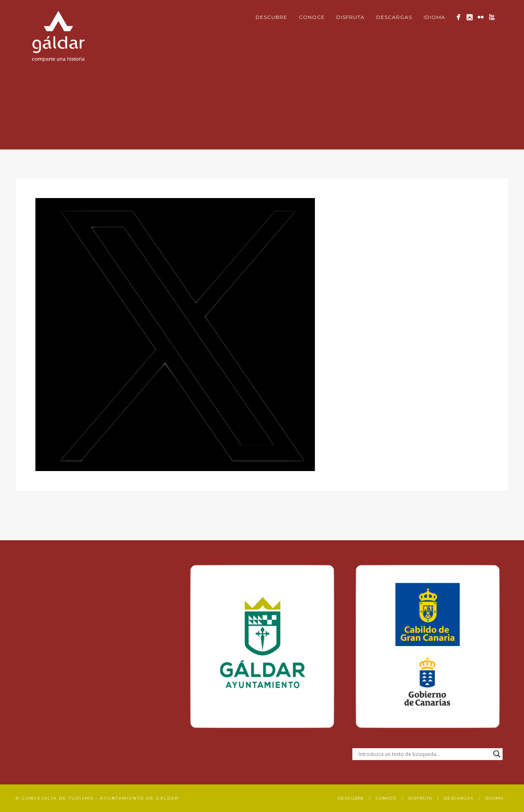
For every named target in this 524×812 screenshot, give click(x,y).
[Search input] (424, 754)
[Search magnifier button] (497, 754)
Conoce (312, 17)
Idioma (434, 17)
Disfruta (350, 17)
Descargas (394, 17)
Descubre (271, 17)
